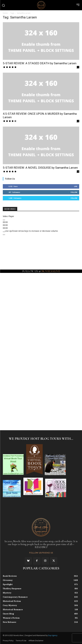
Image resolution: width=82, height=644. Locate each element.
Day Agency (53, 635)
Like (76, 186)
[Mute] (4, 232)
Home (5, 13)
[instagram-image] (22, 291)
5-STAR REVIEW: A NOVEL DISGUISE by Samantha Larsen (40, 168)
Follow (74, 192)
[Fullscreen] (4, 235)
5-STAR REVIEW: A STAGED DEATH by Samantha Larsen (40, 63)
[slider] (32, 231)
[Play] (4, 220)
